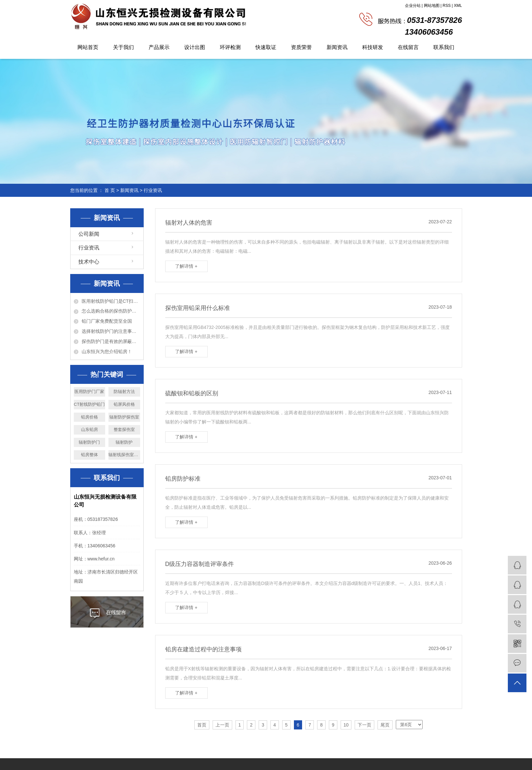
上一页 (222, 725)
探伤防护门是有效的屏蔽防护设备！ (111, 341)
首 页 (110, 190)
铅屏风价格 (124, 404)
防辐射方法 (124, 392)
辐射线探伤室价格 (124, 455)
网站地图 (432, 6)
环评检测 (230, 47)
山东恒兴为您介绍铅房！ (107, 351)
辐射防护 (124, 442)
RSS (447, 6)
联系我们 (444, 47)
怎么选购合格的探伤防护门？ (111, 311)
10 (346, 725)
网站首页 (88, 47)
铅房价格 (89, 417)
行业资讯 (153, 190)
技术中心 (89, 262)
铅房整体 (89, 455)
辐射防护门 (89, 442)
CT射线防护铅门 (89, 404)
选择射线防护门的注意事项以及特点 (111, 331)
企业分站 (413, 6)
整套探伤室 (124, 429)
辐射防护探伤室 (124, 417)
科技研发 (373, 47)
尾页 (385, 725)
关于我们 (123, 47)
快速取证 (266, 47)
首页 (202, 725)
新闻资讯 (337, 47)
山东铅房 (89, 429)
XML (458, 6)
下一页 (364, 725)
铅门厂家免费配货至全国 (107, 321)
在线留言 (408, 47)
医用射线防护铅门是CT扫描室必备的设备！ (111, 301)
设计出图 (195, 47)
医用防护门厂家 (89, 392)
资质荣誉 (301, 47)
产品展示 (159, 47)
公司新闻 (89, 234)
